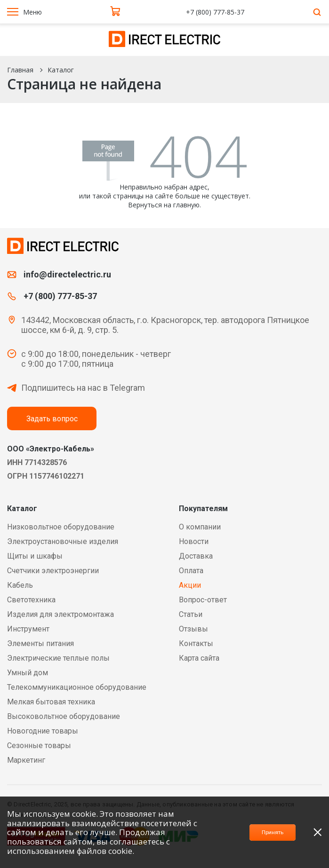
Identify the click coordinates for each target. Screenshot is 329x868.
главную (186, 205)
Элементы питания (40, 643)
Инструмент (28, 629)
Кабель (20, 585)
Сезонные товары (39, 746)
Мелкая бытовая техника (51, 702)
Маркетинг (26, 760)
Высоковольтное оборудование (64, 716)
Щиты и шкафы (35, 556)
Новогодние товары (43, 731)
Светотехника (31, 600)
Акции (190, 585)
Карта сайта (199, 658)
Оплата (191, 571)
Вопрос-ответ (203, 600)
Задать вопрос (52, 419)
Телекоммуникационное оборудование (77, 687)
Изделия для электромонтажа (60, 614)
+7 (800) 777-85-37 (216, 12)
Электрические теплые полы (58, 658)
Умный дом (28, 673)
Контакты (196, 643)
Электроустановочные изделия (63, 541)
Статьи (191, 614)
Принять (259, 832)
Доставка (196, 556)
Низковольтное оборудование (61, 527)
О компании (200, 527)
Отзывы (193, 629)
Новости (194, 541)
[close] (318, 832)
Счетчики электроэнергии (53, 571)
